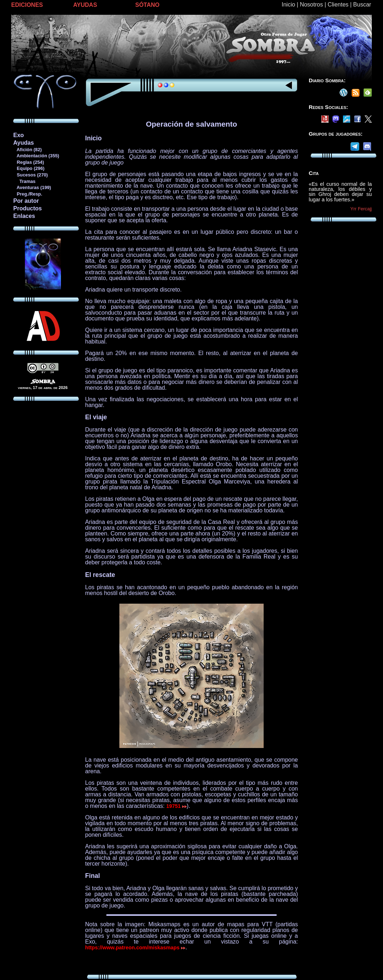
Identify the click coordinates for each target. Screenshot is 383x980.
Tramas (24, 181)
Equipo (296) (29, 168)
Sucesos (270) (30, 175)
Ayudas (24, 143)
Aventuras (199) (32, 187)
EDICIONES (27, 5)
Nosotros (311, 5)
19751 (177, 806)
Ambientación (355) (36, 156)
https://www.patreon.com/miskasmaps (135, 948)
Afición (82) (27, 150)
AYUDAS (85, 5)
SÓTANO (147, 5)
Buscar (362, 5)
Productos (28, 208)
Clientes (338, 5)
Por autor (26, 201)
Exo (19, 135)
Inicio (288, 5)
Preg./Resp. (28, 194)
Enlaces (24, 216)
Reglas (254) (28, 162)
